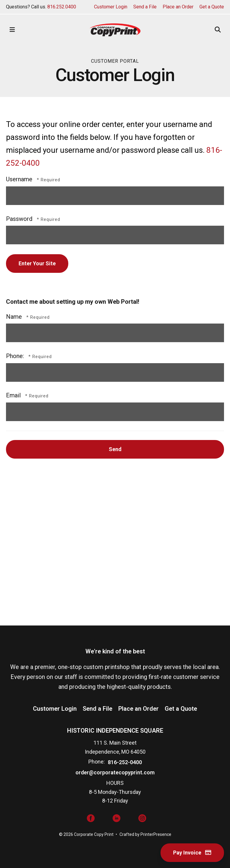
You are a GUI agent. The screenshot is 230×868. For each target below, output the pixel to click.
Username (19, 179)
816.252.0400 (62, 7)
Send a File (145, 7)
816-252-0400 (125, 762)
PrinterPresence (156, 834)
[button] (12, 30)
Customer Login (111, 7)
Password (19, 219)
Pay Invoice (192, 853)
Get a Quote (212, 7)
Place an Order (178, 7)
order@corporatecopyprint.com (115, 772)
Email (14, 395)
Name (15, 317)
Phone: (16, 356)
